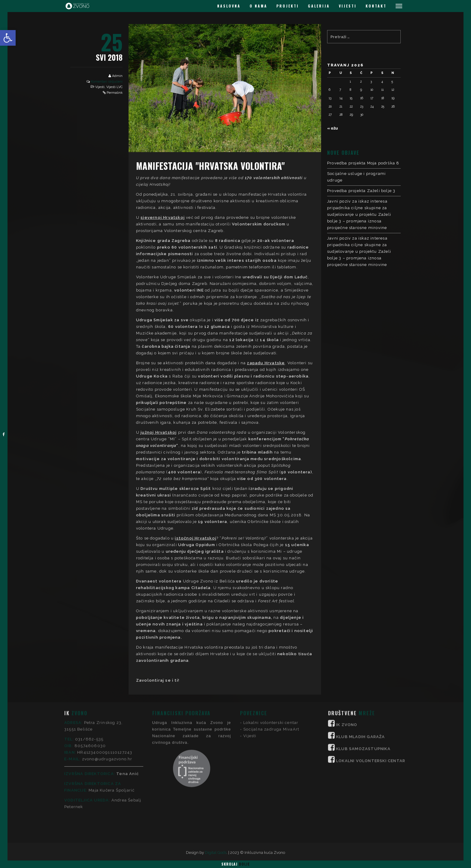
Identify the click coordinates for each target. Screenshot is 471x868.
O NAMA (258, 6)
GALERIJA (319, 6)
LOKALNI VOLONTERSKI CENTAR (371, 711)
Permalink (115, 93)
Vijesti (100, 87)
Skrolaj (235, 864)
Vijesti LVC (114, 87)
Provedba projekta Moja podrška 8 (363, 163)
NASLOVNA (229, 6)
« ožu (333, 128)
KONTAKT (376, 6)
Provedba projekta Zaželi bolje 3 (361, 191)
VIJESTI (348, 6)
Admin (117, 76)
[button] (8, 38)
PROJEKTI (288, 6)
